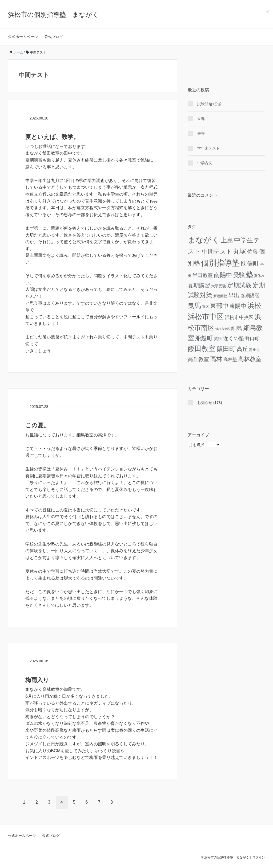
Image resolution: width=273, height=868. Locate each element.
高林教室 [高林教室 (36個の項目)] (250, 359)
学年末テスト (208, 148)
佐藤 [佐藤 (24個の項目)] (252, 252)
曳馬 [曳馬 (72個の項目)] (194, 305)
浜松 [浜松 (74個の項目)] (254, 305)
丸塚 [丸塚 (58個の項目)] (240, 251)
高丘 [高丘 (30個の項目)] (242, 349)
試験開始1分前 (210, 104)
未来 (201, 134)
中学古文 (205, 163)
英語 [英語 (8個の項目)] (218, 339)
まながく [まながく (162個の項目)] (204, 240)
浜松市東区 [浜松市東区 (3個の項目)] (223, 329)
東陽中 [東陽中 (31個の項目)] (238, 306)
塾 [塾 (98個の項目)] (250, 275)
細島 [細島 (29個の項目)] (237, 328)
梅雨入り (37, 680)
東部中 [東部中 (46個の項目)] (219, 306)
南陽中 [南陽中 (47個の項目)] (223, 275)
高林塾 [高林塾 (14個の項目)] (230, 359)
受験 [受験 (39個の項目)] (239, 275)
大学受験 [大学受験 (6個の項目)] (219, 286)
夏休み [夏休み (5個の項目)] (259, 276)
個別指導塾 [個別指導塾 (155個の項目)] (220, 263)
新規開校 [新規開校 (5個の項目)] (220, 296)
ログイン (259, 857)
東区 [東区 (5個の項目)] (206, 307)
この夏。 (37, 425)
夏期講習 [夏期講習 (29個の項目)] (199, 285)
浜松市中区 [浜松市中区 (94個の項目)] (206, 317)
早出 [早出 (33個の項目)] (234, 295)
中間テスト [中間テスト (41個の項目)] (217, 252)
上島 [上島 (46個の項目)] (227, 240)
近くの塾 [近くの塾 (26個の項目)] (234, 338)
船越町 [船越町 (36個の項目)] (204, 338)
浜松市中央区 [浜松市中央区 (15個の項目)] (239, 317)
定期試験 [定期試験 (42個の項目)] (239, 285)
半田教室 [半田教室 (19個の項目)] (203, 275)
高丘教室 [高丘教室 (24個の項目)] (198, 359)
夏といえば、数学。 (52, 137)
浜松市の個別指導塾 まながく (53, 15)
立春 (201, 119)
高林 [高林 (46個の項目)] (216, 359)
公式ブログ (54, 37)
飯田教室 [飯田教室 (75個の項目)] (202, 349)
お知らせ (205, 403)
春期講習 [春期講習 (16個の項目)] (250, 296)
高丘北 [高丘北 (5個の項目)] (254, 350)
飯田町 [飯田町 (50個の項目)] (226, 349)
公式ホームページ (23, 37)
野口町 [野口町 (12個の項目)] (252, 339)
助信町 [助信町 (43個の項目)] (250, 263)
